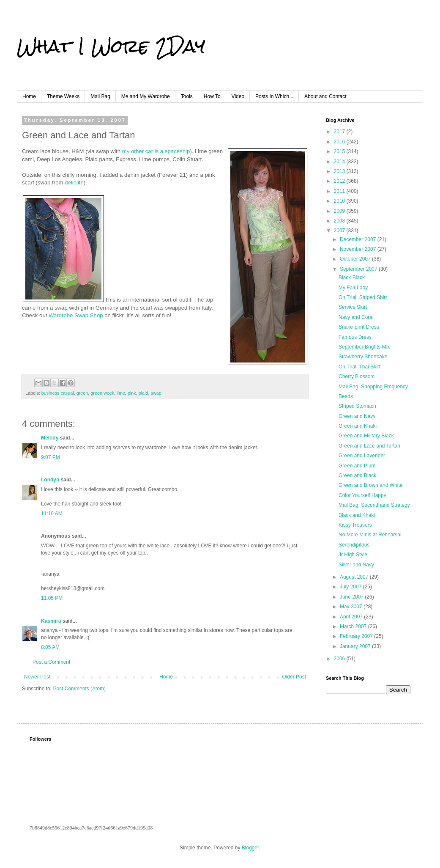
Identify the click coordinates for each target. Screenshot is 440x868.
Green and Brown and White (370, 485)
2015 (340, 151)
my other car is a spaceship (156, 151)
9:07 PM (51, 457)
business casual (58, 393)
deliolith (74, 183)
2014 (340, 162)
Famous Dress (355, 337)
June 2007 (352, 597)
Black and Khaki (357, 515)
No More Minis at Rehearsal (370, 535)
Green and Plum (357, 466)
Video (238, 96)
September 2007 (359, 269)
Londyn (50, 480)
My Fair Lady (353, 288)
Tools (187, 96)
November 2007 (359, 249)
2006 (340, 659)
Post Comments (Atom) (79, 689)
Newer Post (37, 677)
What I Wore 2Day (111, 46)
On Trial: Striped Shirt (363, 297)
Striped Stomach (357, 406)
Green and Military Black (366, 436)
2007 (340, 231)
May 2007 (352, 607)
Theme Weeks (63, 96)
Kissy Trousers (355, 525)
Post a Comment (51, 662)
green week (102, 393)
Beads (346, 396)
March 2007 (354, 626)
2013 (340, 171)
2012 (340, 181)
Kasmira (51, 621)
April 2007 (352, 617)
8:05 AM (50, 647)
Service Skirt (353, 307)
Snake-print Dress (359, 327)
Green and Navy (357, 416)
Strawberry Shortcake (363, 357)
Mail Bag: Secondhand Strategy (374, 505)
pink (132, 393)
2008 (340, 221)
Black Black (352, 277)
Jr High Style (353, 555)
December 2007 (359, 239)
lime (121, 393)
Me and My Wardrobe (146, 96)
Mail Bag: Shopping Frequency (373, 387)
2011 (340, 191)
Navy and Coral (356, 317)
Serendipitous (354, 545)
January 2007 (356, 646)
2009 (340, 211)
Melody (50, 438)
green (82, 393)
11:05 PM (52, 598)
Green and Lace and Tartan (369, 446)
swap (156, 393)
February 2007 (357, 636)
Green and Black (357, 475)
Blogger (250, 848)
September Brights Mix (364, 347)
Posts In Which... (274, 96)
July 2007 (351, 587)
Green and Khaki (358, 426)
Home (29, 96)
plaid (143, 393)
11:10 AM (52, 514)
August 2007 (355, 577)
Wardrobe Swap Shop (76, 315)
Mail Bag (100, 96)
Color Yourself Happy (362, 495)
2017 (340, 132)
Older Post (294, 677)
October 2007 (356, 259)
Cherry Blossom (357, 376)
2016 (340, 142)
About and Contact (325, 96)
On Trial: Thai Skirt (359, 367)
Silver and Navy (356, 565)
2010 (340, 201)
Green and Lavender (362, 456)
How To (212, 96)
